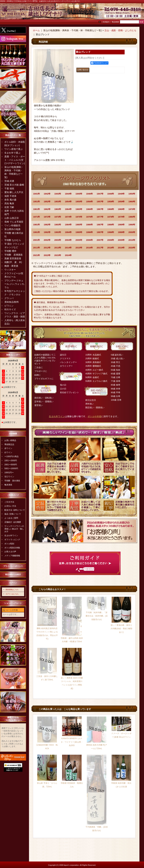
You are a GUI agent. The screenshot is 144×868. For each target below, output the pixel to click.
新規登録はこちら (12, 590)
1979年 (121, 217)
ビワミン (9, 306)
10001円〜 (9, 473)
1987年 (100, 225)
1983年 (58, 225)
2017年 (100, 248)
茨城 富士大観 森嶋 (14, 185)
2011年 (37, 248)
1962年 (47, 209)
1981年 (37, 225)
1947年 (100, 194)
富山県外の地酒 (12, 229)
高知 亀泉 (9, 203)
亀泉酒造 (8, 485)
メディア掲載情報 (12, 556)
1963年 (58, 209)
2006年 (90, 240)
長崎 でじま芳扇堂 (14, 222)
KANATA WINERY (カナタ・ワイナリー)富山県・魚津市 (72, 742)
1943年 (58, 194)
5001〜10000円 (11, 468)
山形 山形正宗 (12, 218)
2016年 (90, 248)
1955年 (79, 202)
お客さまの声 (10, 552)
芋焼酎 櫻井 (10, 251)
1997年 (100, 232)
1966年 (90, 209)
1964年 (68, 209)
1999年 (121, 232)
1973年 (58, 217)
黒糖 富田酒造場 (13, 258)
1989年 (121, 225)
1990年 (132, 225)
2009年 (121, 240)
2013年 (58, 248)
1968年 (111, 209)
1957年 (100, 202)
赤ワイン (8, 448)
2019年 (121, 248)
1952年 (47, 202)
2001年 (37, 240)
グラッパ (9, 298)
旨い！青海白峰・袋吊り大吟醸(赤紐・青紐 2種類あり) (121, 629)
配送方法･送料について (15, 510)
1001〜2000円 (11, 461)
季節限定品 (9, 444)
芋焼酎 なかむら (13, 240)
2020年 (132, 248)
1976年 (90, 217)
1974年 (68, 217)
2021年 (37, 255)
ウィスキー (10, 270)
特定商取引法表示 (13, 575)
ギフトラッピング (12, 540)
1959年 (121, 202)
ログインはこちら (12, 594)
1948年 (111, 194)
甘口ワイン (9, 477)
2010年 (132, 240)
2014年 (68, 248)
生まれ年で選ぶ (12, 153)
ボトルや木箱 (94, 416)
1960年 (132, 202)
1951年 (37, 202)
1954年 (68, 202)
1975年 (79, 217)
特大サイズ (10, 309)
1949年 (121, 194)
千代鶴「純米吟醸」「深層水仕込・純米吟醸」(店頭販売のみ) (97, 616)
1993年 (58, 232)
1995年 (79, 232)
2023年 (58, 255)
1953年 (58, 202)
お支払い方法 (10, 506)
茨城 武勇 (9, 181)
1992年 (47, 232)
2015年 (79, 248)
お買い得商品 (10, 440)
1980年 (132, 217)
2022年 (47, 255)
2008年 (111, 240)
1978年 (111, 217)
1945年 (79, 194)
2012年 (47, 248)
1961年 (37, 209)
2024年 (68, 255)
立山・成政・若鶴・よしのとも (120, 30)
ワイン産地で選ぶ (14, 149)
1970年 (132, 209)
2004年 (68, 240)
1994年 (68, 232)
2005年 (79, 240)
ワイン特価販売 (12, 225)
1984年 (68, 225)
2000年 (132, 232)
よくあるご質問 (11, 518)
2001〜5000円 (11, 465)
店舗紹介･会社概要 (13, 522)
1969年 (121, 209)
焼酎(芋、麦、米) (13, 262)
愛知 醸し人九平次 (14, 192)
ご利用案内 (105, 22)
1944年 (68, 194)
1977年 (100, 217)
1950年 (132, 194)
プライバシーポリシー (13, 566)
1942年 (47, 194)
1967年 (100, 209)
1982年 (47, 225)
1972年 (47, 217)
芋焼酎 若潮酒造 (14, 255)
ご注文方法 (9, 502)
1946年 (90, 194)
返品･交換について (13, 514)
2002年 (47, 240)
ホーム (36, 30)
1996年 (90, 232)
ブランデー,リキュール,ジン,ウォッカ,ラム (14, 284)
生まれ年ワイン (11, 536)
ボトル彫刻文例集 (12, 548)
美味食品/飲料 (12, 302)
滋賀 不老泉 (10, 196)
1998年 (111, 232)
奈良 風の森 (10, 200)
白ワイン (8, 452)
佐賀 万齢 (9, 207)
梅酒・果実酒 (11, 266)
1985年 (79, 225)
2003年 (58, 240)
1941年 (37, 194)
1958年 (111, 202)
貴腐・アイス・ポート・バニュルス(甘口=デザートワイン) (15, 160)
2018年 (111, 248)
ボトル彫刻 (9, 544)
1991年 (37, 232)
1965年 (79, 209)
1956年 (90, 202)
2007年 (100, 240)
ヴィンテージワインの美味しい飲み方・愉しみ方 (14, 529)
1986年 (90, 225)
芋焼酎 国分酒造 (12, 481)
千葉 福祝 (9, 188)
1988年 (111, 225)
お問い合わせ (136, 13)
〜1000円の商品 (11, 456)
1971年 (37, 217)
